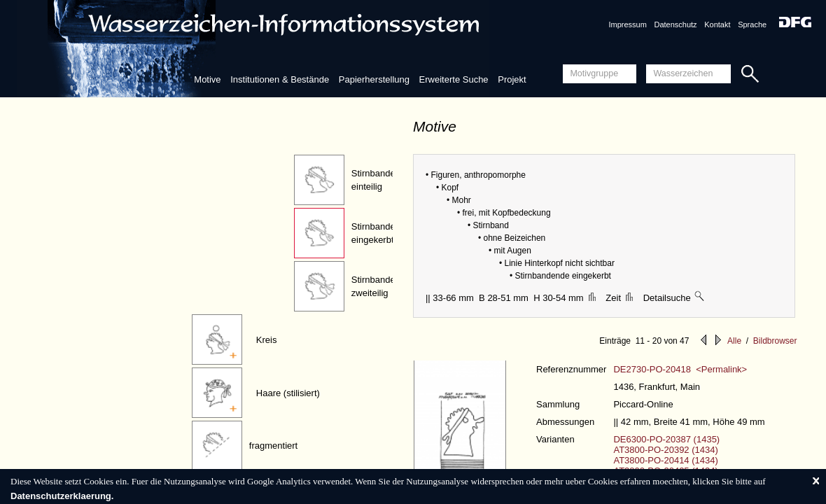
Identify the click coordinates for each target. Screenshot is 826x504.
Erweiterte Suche (454, 79)
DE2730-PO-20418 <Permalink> (680, 369)
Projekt (512, 79)
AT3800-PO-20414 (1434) (665, 460)
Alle (734, 341)
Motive (207, 79)
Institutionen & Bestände (280, 79)
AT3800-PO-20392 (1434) (665, 450)
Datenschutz (675, 24)
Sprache (752, 24)
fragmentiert (273, 446)
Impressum (627, 24)
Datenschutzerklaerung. (62, 496)
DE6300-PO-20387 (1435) (666, 439)
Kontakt (717, 24)
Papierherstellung (374, 79)
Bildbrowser (775, 341)
